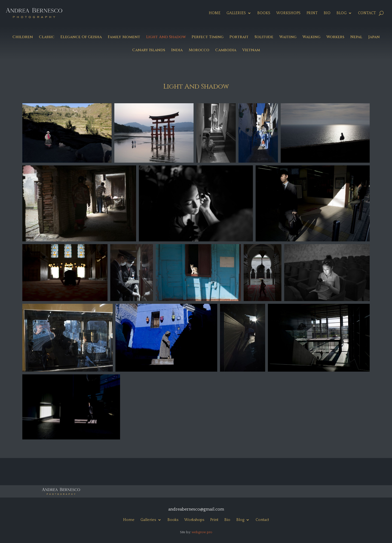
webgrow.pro (202, 532)
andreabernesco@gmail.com (196, 509)
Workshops (288, 13)
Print (312, 13)
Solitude (264, 37)
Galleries (236, 13)
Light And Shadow (166, 37)
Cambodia (226, 50)
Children (23, 37)
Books (264, 13)
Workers (335, 37)
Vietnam (251, 50)
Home (215, 13)
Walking (311, 37)
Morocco (199, 50)
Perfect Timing (208, 37)
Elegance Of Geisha (81, 37)
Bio (327, 13)
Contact (367, 13)
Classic (47, 37)
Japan (374, 37)
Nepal (356, 37)
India (177, 50)
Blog (342, 13)
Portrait (239, 37)
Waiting (288, 37)
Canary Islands (149, 50)
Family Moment (124, 37)
